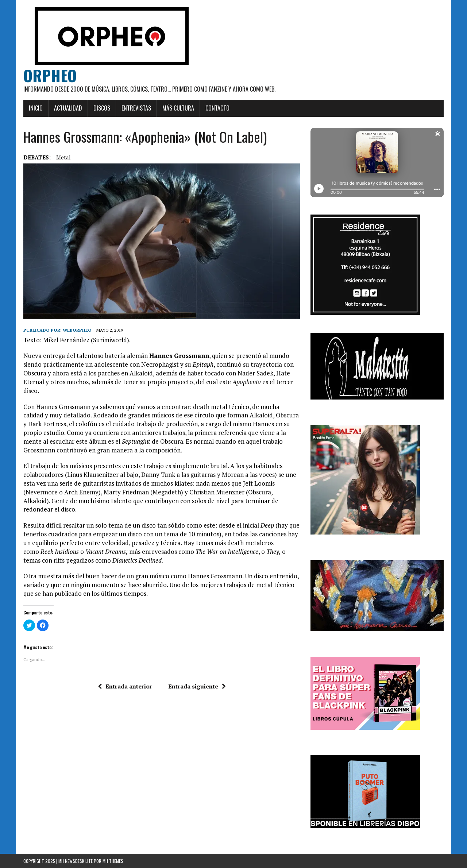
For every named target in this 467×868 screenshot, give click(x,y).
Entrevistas (136, 108)
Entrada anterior (125, 686)
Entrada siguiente (197, 686)
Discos (102, 108)
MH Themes (113, 861)
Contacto (217, 108)
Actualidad (68, 108)
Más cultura (178, 108)
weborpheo (77, 330)
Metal (63, 157)
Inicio (36, 108)
